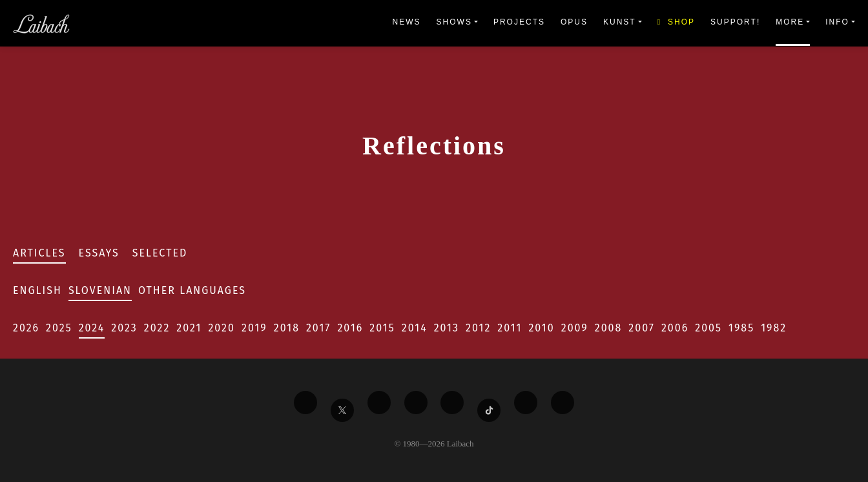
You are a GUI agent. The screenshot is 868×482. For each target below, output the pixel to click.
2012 (478, 328)
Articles (39, 253)
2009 (575, 328)
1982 (774, 328)
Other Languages (192, 290)
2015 (382, 328)
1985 (741, 328)
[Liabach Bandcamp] (563, 403)
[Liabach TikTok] (489, 410)
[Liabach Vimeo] (379, 403)
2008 (609, 328)
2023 (124, 328)
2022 (157, 328)
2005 (708, 328)
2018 (287, 328)
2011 (510, 328)
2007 (642, 328)
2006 (675, 328)
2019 (254, 328)
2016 (350, 328)
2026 (26, 328)
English (37, 290)
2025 (59, 328)
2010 (541, 328)
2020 (222, 328)
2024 (92, 328)
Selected (160, 253)
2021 (189, 328)
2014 (415, 328)
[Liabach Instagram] (452, 403)
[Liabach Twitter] (342, 410)
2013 (447, 328)
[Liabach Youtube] (416, 403)
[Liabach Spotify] (526, 403)
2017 (318, 328)
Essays (99, 253)
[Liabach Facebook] (305, 403)
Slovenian (100, 290)
